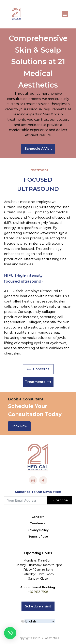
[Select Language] (40, 621)
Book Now (19, 426)
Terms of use (38, 537)
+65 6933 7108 (38, 592)
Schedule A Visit (38, 149)
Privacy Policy (38, 530)
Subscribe (60, 500)
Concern (38, 517)
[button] (10, 633)
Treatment (38, 523)
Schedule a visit (38, 606)
